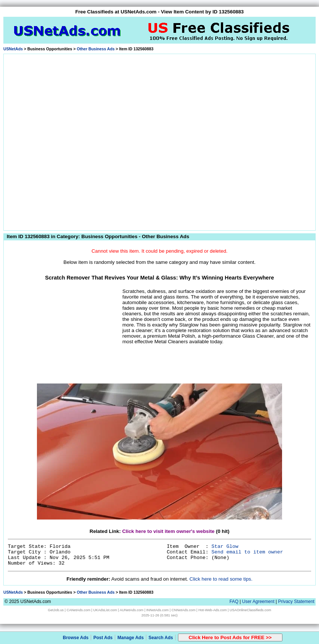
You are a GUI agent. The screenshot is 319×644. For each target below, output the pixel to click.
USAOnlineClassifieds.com (250, 610)
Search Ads (161, 638)
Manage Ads (131, 638)
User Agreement (258, 602)
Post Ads (103, 638)
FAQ (234, 602)
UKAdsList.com (105, 610)
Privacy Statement (296, 602)
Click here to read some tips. (221, 579)
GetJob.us (56, 610)
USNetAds (13, 49)
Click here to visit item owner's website (168, 531)
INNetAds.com (157, 610)
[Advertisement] (85, 141)
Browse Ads (76, 638)
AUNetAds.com (132, 610)
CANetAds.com (78, 610)
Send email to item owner (247, 552)
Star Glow (225, 547)
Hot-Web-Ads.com (213, 610)
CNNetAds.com (184, 610)
